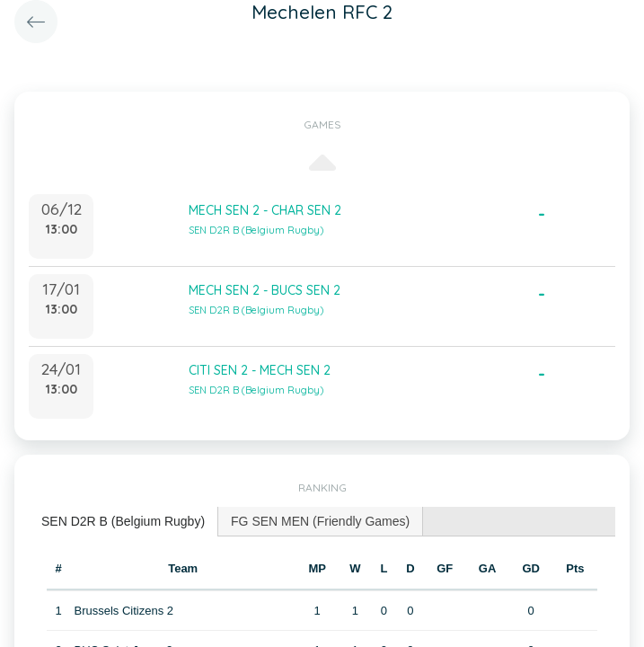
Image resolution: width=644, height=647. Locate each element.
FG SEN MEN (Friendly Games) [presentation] (320, 521)
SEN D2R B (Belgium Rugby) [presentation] (123, 521)
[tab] (124, 522)
